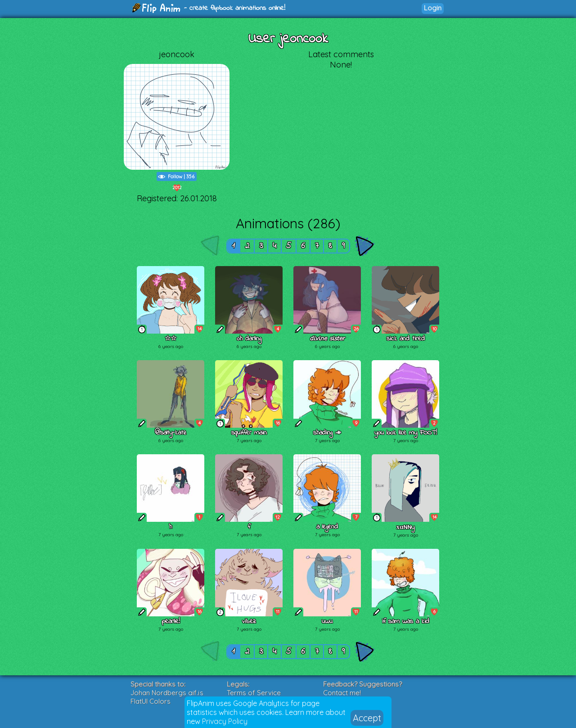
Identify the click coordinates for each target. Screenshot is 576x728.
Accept (367, 718)
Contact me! (342, 693)
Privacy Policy (225, 721)
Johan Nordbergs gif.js (167, 693)
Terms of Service (254, 693)
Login (433, 8)
